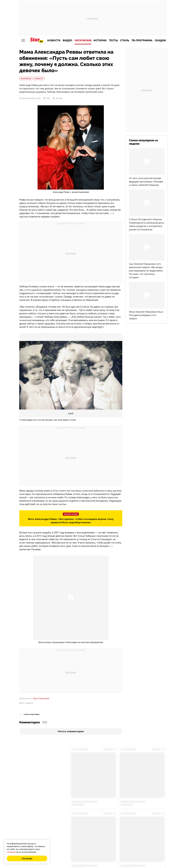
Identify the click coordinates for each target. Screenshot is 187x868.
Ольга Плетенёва (41, 699)
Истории (100, 40)
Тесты (113, 40)
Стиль (125, 40)
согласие (11, 852)
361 (47, 98)
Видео (68, 40)
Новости (54, 40)
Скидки (160, 40)
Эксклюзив (83, 40)
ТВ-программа (142, 40)
